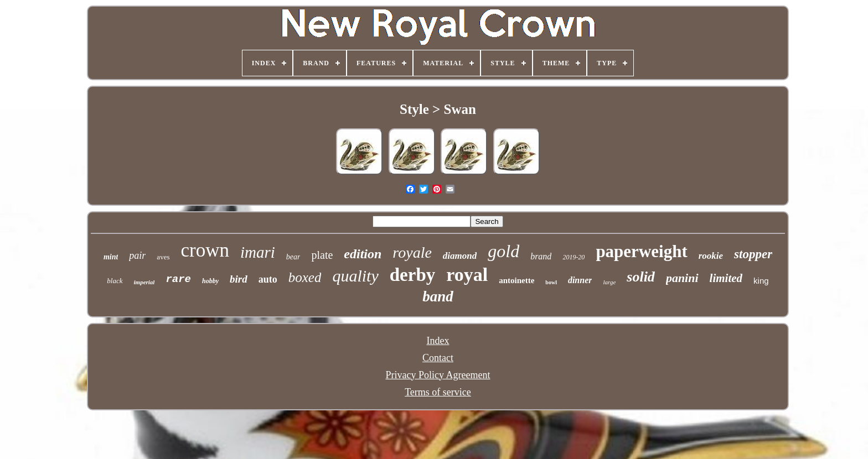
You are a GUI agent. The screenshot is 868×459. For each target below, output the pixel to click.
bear (293, 257)
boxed (305, 277)
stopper (753, 254)
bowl (551, 282)
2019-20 (573, 257)
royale (412, 252)
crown (205, 250)
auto (268, 279)
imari (258, 252)
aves (163, 257)
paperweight (641, 251)
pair (137, 255)
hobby (210, 281)
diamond (460, 256)
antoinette (516, 280)
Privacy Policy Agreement (438, 375)
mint (111, 257)
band (438, 296)
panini (682, 278)
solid (641, 277)
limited (726, 278)
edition (363, 254)
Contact (438, 358)
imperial (144, 282)
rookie (711, 256)
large (609, 282)
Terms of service (438, 392)
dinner (580, 280)
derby (413, 275)
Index (438, 341)
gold (503, 251)
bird (239, 279)
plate (322, 255)
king (761, 281)
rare (178, 279)
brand (541, 256)
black (115, 281)
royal (467, 275)
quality (355, 276)
